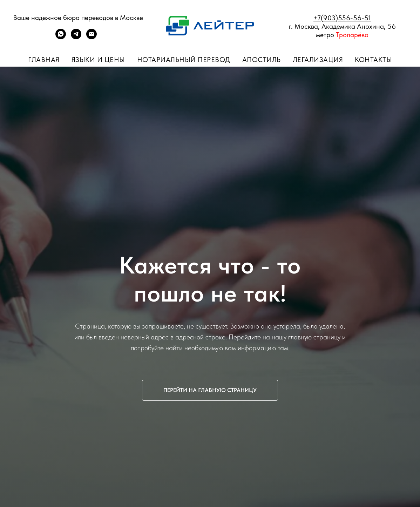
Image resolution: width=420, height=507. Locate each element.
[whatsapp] (61, 37)
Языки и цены (98, 60)
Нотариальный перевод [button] (184, 60)
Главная (44, 60)
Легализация (318, 60)
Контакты (373, 60)
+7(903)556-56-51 (342, 18)
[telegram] (76, 37)
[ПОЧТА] (92, 37)
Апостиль (262, 60)
